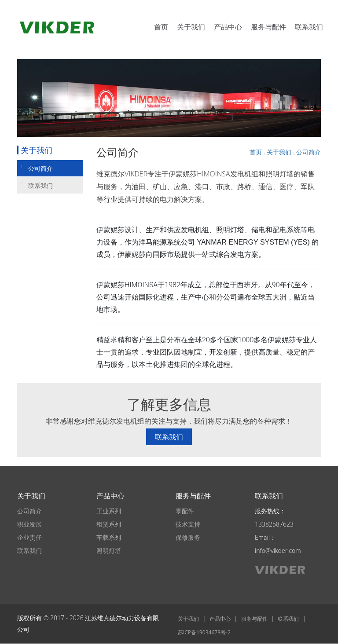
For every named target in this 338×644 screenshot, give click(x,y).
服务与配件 (268, 27)
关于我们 (191, 27)
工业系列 (109, 511)
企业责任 (29, 537)
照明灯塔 (109, 551)
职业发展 (29, 524)
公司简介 (37, 168)
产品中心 (228, 27)
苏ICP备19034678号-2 (204, 632)
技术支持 (188, 524)
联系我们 (309, 27)
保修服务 (188, 537)
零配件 (185, 511)
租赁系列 (109, 524)
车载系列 (109, 537)
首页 (161, 27)
